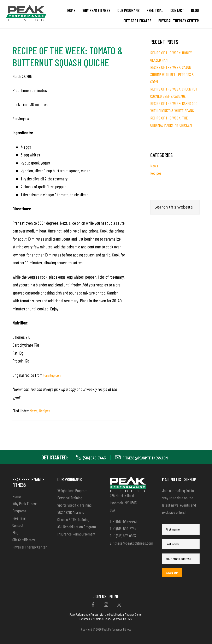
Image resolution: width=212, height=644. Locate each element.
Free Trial (19, 518)
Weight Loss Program (72, 490)
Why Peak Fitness (25, 503)
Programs (19, 511)
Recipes (45, 411)
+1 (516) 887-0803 (124, 536)
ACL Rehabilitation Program (77, 527)
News (34, 411)
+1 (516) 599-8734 (124, 528)
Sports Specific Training (74, 505)
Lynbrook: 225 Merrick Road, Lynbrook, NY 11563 (106, 619)
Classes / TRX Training (73, 519)
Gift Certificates (24, 540)
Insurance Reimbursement (76, 534)
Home (17, 496)
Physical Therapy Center (30, 547)
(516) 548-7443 (87, 457)
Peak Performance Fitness (84, 614)
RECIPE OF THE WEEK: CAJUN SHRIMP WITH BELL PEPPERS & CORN (172, 74)
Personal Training (70, 498)
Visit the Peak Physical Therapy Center (121, 614)
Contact (18, 525)
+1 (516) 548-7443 (125, 521)
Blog (15, 532)
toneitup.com (54, 375)
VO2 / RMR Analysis (71, 512)
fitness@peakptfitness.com (148, 457)
